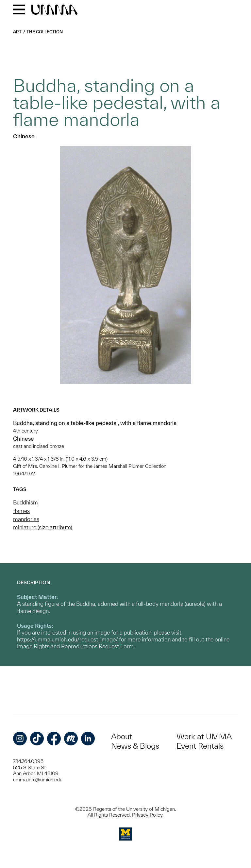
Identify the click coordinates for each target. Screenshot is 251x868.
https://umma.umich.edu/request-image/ (67, 639)
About (122, 736)
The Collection (45, 32)
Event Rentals (200, 746)
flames (21, 511)
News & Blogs (135, 746)
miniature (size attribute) (43, 527)
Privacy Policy (147, 815)
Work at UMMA (204, 736)
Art (17, 32)
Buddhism (25, 502)
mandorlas (26, 519)
